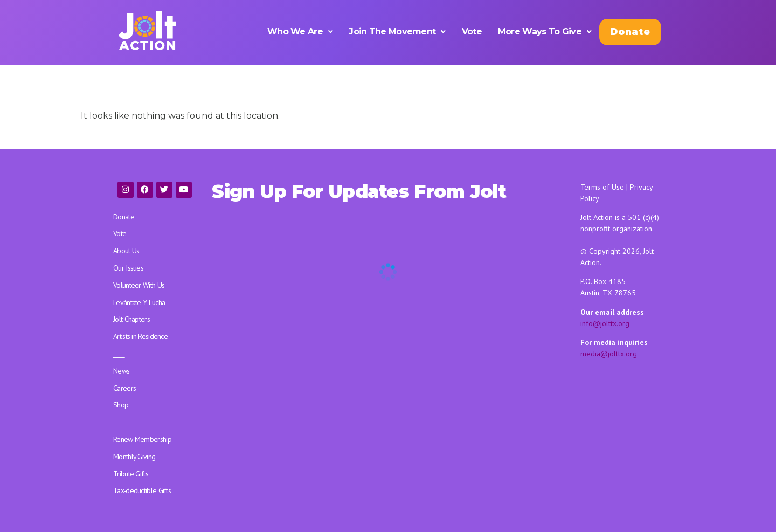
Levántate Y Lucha (139, 302)
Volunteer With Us (139, 285)
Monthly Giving (134, 457)
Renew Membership (142, 439)
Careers (124, 388)
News (121, 371)
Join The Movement (397, 32)
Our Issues (128, 268)
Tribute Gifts (131, 474)
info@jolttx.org (605, 323)
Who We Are (300, 32)
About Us (126, 251)
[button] (300, 32)
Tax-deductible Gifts (142, 490)
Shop (121, 405)
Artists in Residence (140, 336)
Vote (472, 32)
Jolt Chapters (131, 319)
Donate (630, 32)
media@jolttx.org (609, 354)
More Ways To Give (545, 32)
